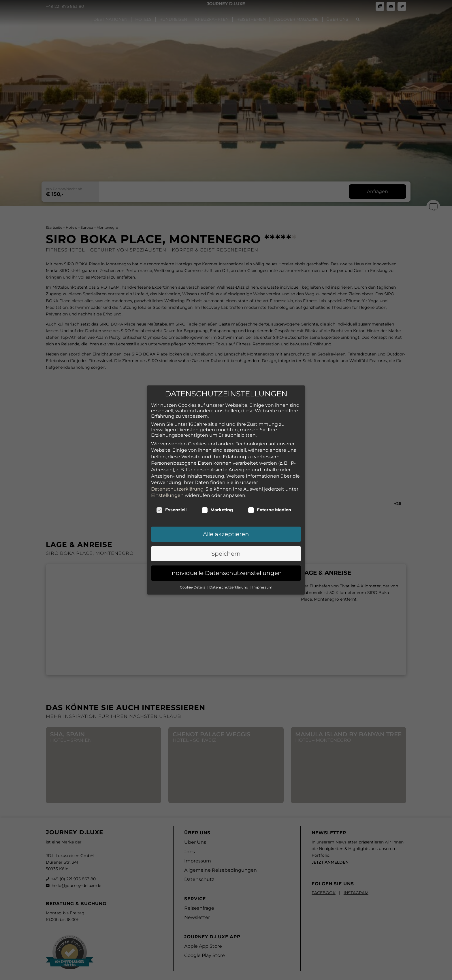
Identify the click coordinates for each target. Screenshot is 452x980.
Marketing (217, 481)
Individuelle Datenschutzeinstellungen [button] (226, 544)
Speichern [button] (226, 525)
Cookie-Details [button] (193, 558)
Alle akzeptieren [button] (226, 505)
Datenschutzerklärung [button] (229, 558)
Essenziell (171, 481)
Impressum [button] (262, 558)
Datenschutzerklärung (177, 460)
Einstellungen (167, 466)
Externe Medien (270, 481)
